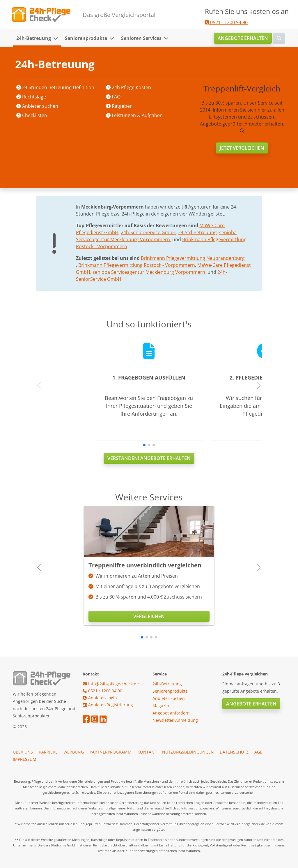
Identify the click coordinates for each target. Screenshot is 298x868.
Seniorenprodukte (86, 38)
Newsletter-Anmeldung (175, 720)
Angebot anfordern (171, 713)
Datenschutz (234, 752)
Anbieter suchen (80, 64)
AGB (258, 752)
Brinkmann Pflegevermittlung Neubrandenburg (193, 258)
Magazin (161, 706)
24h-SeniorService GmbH (148, 232)
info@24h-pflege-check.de (111, 684)
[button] (57, 38)
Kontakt (147, 752)
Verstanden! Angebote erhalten (149, 458)
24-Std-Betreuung (197, 232)
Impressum (25, 759)
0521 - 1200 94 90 (226, 22)
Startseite (47, 64)
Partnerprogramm (111, 752)
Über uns (23, 752)
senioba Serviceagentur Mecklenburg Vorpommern (149, 272)
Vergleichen (149, 616)
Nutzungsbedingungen (188, 752)
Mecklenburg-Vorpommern (133, 64)
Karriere (48, 752)
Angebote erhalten (243, 38)
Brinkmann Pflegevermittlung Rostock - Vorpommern (137, 265)
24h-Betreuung (34, 38)
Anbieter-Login (100, 698)
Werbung (74, 752)
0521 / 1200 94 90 (102, 691)
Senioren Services (141, 38)
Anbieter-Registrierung (108, 705)
